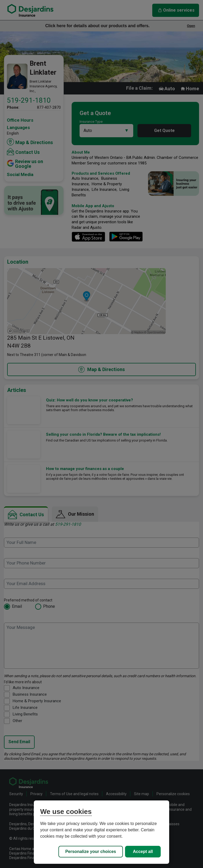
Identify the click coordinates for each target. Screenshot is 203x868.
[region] (101, 832)
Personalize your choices (91, 852)
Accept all (143, 852)
